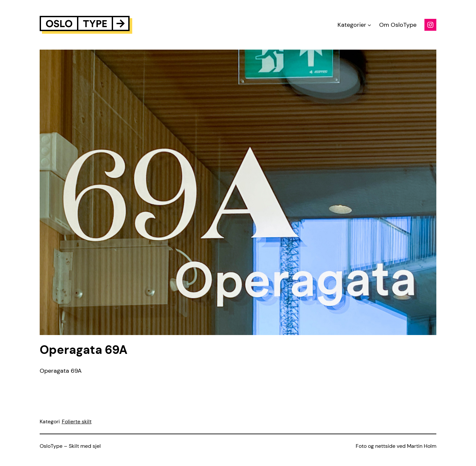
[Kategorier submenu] (369, 25)
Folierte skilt (77, 422)
